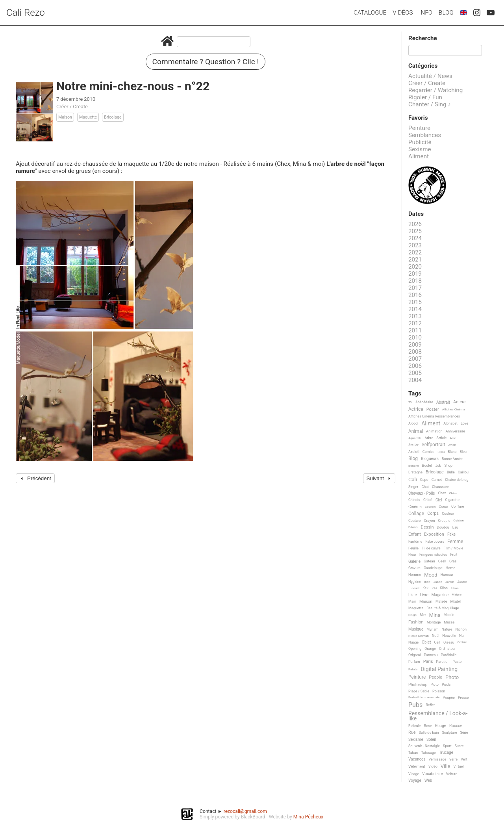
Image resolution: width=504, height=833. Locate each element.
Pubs (415, 705)
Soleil (431, 739)
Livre (424, 595)
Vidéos (403, 13)
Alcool (413, 423)
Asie (453, 438)
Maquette (88, 117)
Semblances (425, 135)
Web (428, 780)
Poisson (439, 691)
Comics (428, 452)
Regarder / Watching (435, 90)
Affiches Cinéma (454, 409)
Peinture (419, 128)
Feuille (413, 548)
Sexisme (420, 149)
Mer (423, 615)
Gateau (429, 561)
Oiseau (449, 642)
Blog (446, 13)
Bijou (441, 452)
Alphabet (450, 423)
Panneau (431, 655)
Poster (433, 410)
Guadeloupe (433, 568)
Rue (412, 733)
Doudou (443, 527)
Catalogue (370, 13)
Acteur (460, 402)
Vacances (417, 759)
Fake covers (435, 542)
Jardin (450, 582)
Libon (455, 588)
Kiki (434, 588)
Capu (424, 480)
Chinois (414, 500)
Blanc (452, 452)
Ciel (439, 500)
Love (464, 423)
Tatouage (428, 753)
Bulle (451, 472)
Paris (428, 662)
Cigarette (452, 500)
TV (410, 402)
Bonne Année (452, 459)
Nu (461, 636)
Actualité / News (430, 76)
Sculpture (450, 733)
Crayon (430, 521)
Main (412, 601)
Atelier (413, 445)
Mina (435, 615)
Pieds (446, 685)
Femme (455, 542)
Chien (453, 493)
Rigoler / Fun (425, 97)
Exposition (434, 534)
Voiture (452, 774)
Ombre (462, 642)
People (435, 677)
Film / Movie (454, 548)
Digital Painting (439, 669)
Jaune (462, 582)
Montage (434, 622)
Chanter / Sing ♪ (430, 104)
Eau (455, 527)
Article (441, 438)
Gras (453, 561)
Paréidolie (449, 655)
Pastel (457, 662)
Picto (435, 685)
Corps (433, 514)
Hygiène (415, 582)
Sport (447, 746)
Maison (65, 117)
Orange (430, 649)
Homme (415, 575)
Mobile (449, 615)
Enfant (415, 534)
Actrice (416, 409)
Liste (413, 595)
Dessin (427, 527)
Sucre (459, 746)
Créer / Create (72, 107)
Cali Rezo (26, 13)
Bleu (463, 452)
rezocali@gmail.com (245, 811)
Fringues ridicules (433, 555)
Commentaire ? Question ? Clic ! (206, 62)
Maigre (457, 595)
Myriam (432, 629)
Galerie (414, 561)
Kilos (444, 588)
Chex (442, 493)
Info (426, 13)
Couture (415, 521)
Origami (414, 655)
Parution (443, 662)
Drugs (412, 615)
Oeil (437, 642)
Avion (452, 445)
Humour (447, 575)
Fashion (416, 622)
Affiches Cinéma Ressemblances (434, 416)
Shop (449, 466)
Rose (428, 726)
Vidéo (433, 766)
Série (464, 733)
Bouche (414, 466)
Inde (427, 582)
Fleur (412, 555)
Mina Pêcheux (308, 817)
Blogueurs (430, 459)
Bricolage (113, 117)
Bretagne (415, 472)
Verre (453, 759)
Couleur (448, 514)
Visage (414, 774)
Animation (434, 431)
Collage (416, 514)
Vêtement (417, 767)
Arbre (429, 438)
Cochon (430, 507)
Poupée (449, 698)
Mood (431, 575)
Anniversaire (455, 431)
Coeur (443, 506)
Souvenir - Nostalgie (424, 746)
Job (438, 466)
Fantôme (415, 542)
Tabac (413, 753)
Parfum (414, 662)
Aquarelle (415, 438)
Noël (436, 636)
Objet (426, 642)
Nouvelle (449, 636)
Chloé (428, 500)
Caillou (463, 472)
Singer (413, 487)
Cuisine (458, 520)
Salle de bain (429, 733)
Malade (441, 601)
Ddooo (413, 527)
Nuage (413, 642)
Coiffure (458, 506)
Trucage (446, 752)
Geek (442, 561)
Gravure (414, 568)
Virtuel (458, 766)
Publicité (420, 142)
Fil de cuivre (431, 548)
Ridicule (415, 726)
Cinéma (415, 507)
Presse (463, 698)
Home (450, 568)
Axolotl (414, 452)
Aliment (419, 156)
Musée (449, 622)
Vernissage (437, 759)
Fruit (454, 555)
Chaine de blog (457, 480)
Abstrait (443, 402)
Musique (416, 629)
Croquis (444, 521)
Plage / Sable (419, 691)
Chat (425, 487)
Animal (416, 431)
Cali (413, 480)
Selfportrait (434, 445)
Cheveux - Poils (422, 493)
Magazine (440, 595)
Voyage (415, 780)
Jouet (415, 588)
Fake (451, 534)
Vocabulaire (433, 774)
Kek (425, 588)
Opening (415, 649)
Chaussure (440, 487)
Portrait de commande (424, 697)
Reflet (430, 705)
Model (456, 602)
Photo (452, 677)
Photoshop (418, 685)
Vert (464, 759)
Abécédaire (424, 402)
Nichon (461, 629)
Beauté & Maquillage (443, 608)
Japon (438, 582)
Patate (413, 669)
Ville (446, 766)
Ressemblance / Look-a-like (438, 716)
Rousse (456, 726)
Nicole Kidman (419, 636)
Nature (447, 629)
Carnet (437, 480)
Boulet (427, 466)
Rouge (441, 726)
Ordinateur (447, 649)
